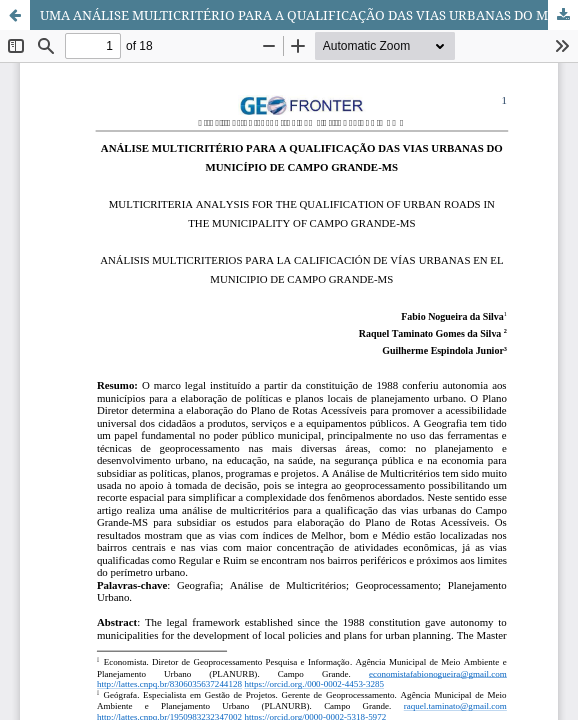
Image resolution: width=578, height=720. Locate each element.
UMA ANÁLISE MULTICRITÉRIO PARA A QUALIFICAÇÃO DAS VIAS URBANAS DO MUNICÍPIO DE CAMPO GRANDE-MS (309, 15)
